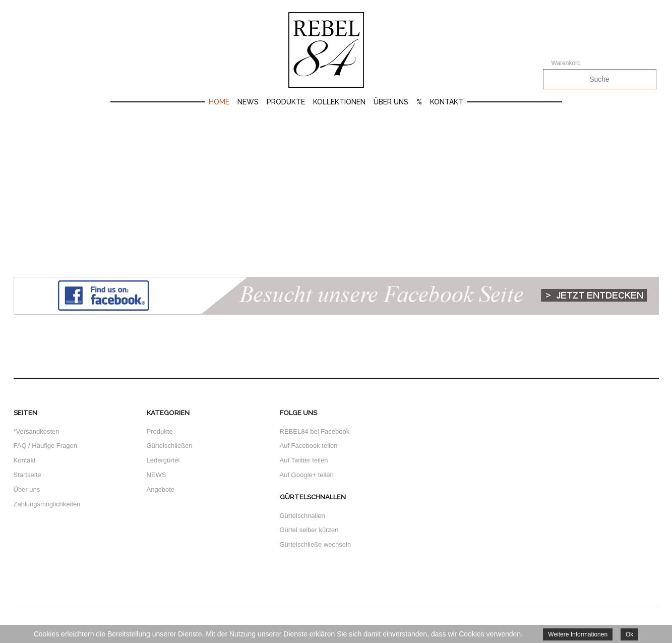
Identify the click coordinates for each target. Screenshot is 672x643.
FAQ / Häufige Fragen (45, 446)
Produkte (286, 102)
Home (219, 102)
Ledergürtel (163, 460)
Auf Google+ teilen (307, 475)
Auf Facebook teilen (309, 446)
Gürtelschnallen (302, 516)
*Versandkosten (37, 431)
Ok (629, 634)
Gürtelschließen (170, 446)
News (248, 102)
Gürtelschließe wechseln (316, 544)
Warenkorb (566, 63)
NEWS (157, 475)
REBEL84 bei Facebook (315, 431)
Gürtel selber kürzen (309, 530)
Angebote (161, 489)
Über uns (391, 102)
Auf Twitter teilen (304, 460)
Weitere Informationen (578, 634)
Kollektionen (339, 102)
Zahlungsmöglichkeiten (47, 504)
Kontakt (447, 102)
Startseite (27, 475)
